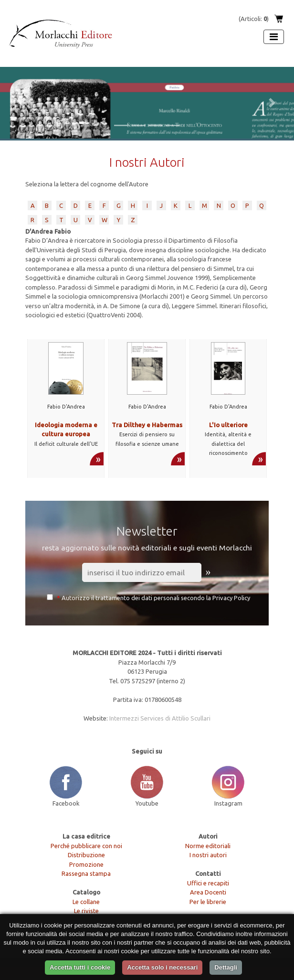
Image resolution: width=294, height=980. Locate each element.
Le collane (86, 902)
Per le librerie (208, 902)
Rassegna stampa (86, 873)
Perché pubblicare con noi (86, 846)
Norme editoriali (208, 846)
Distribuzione (86, 855)
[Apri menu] (274, 37)
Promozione (86, 864)
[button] (22, 103)
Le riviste (86, 911)
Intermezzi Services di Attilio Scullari (160, 718)
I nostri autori (208, 855)
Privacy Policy (231, 598)
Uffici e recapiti (208, 883)
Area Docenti (208, 892)
